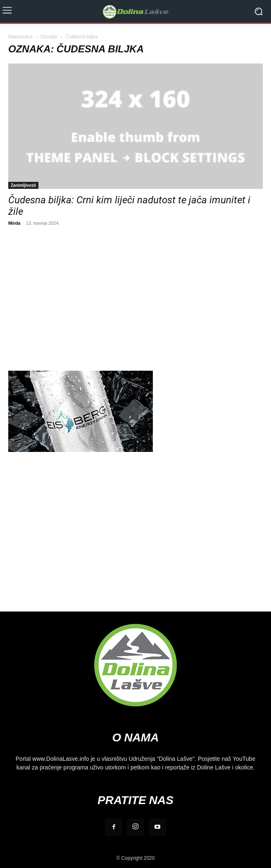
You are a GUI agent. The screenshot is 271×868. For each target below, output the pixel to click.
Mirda (14, 223)
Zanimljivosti (23, 185)
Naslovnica (20, 36)
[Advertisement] (135, 297)
